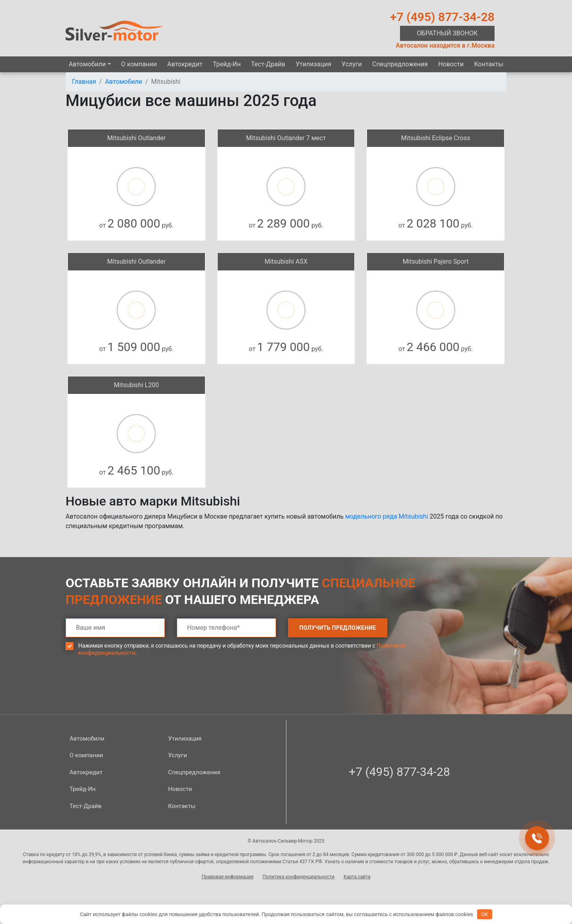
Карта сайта (357, 877)
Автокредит (185, 64)
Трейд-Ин (227, 64)
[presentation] (126, 691)
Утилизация (313, 64)
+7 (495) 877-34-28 (442, 17)
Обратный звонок (447, 33)
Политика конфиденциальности (299, 877)
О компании (139, 64)
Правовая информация (227, 877)
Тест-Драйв (268, 64)
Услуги (352, 64)
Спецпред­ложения (400, 64)
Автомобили (87, 64)
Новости (451, 64)
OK (484, 914)
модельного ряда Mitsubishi (387, 516)
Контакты (488, 64)
